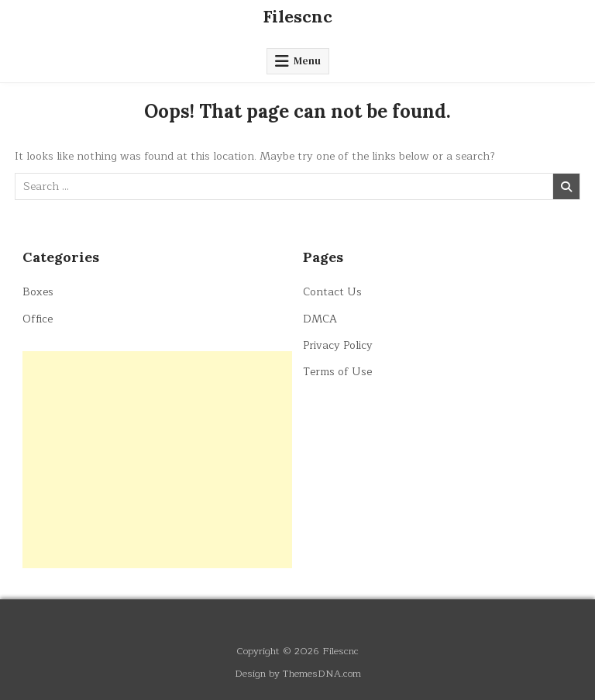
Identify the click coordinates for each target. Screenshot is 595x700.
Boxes (38, 292)
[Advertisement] (157, 460)
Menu (307, 61)
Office (38, 319)
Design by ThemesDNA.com (298, 673)
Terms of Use (337, 372)
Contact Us (332, 292)
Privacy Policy (338, 345)
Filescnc (297, 16)
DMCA (320, 319)
